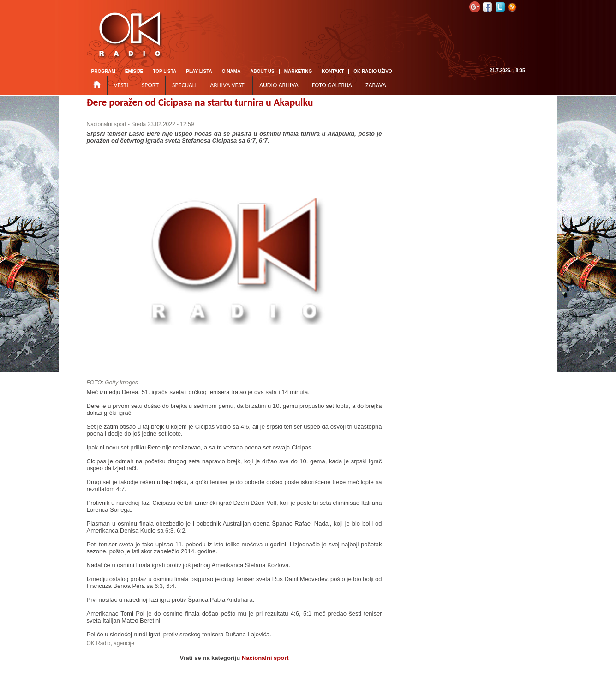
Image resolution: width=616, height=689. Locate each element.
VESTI (121, 85)
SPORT (150, 85)
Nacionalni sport (107, 124)
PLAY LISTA (199, 71)
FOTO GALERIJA (332, 85)
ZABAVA (376, 85)
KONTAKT (333, 71)
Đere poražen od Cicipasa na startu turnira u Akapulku (200, 102)
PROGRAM (103, 71)
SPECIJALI (184, 85)
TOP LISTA (164, 71)
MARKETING (298, 71)
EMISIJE (134, 71)
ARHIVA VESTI (228, 85)
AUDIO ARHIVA (279, 85)
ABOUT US (262, 71)
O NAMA (231, 71)
